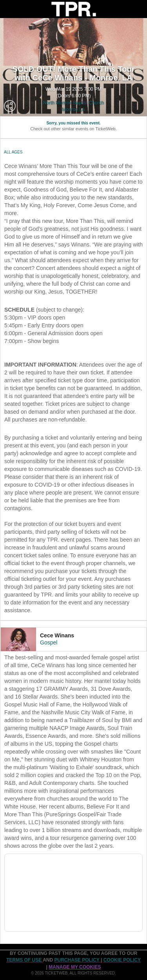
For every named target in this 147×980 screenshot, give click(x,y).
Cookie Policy (122, 960)
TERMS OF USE (24, 960)
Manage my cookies (75, 967)
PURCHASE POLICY (77, 960)
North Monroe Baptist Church (73, 103)
